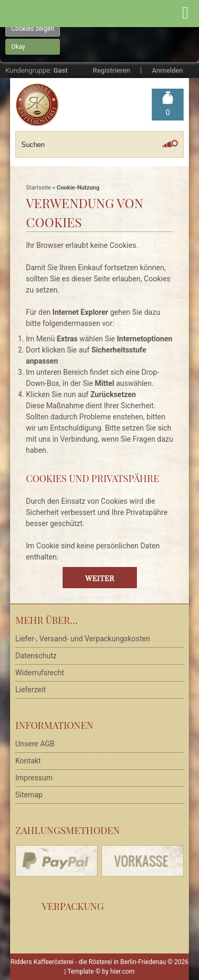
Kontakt (28, 761)
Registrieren (111, 70)
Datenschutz (36, 656)
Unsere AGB (35, 744)
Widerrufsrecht (40, 673)
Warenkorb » (168, 113)
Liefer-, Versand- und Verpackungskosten (83, 639)
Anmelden (167, 70)
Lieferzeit (31, 690)
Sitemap (29, 795)
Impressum (34, 778)
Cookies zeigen (33, 29)
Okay (18, 47)
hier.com (123, 972)
